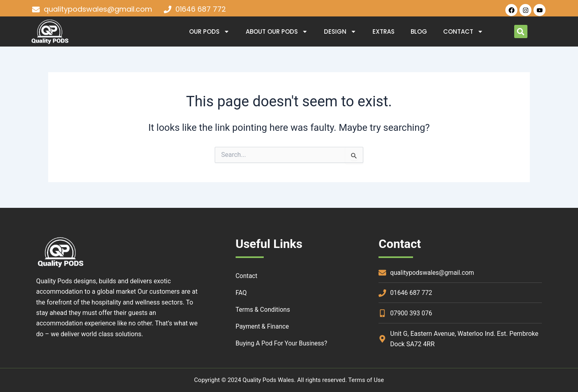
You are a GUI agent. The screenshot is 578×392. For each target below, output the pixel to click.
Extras (384, 31)
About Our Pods (277, 31)
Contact (463, 31)
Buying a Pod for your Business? (283, 343)
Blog (419, 31)
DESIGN (340, 31)
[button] (521, 31)
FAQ (241, 293)
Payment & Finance (263, 326)
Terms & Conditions (264, 310)
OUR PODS (209, 31)
